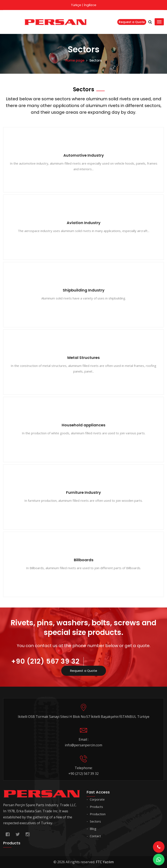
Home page (75, 60)
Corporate (97, 799)
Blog (93, 829)
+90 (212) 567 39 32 (45, 661)
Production (98, 814)
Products (96, 807)
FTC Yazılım (105, 862)
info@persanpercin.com (83, 745)
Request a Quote (132, 22)
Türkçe (76, 5)
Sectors (95, 821)
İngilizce (90, 5)
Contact (95, 836)
